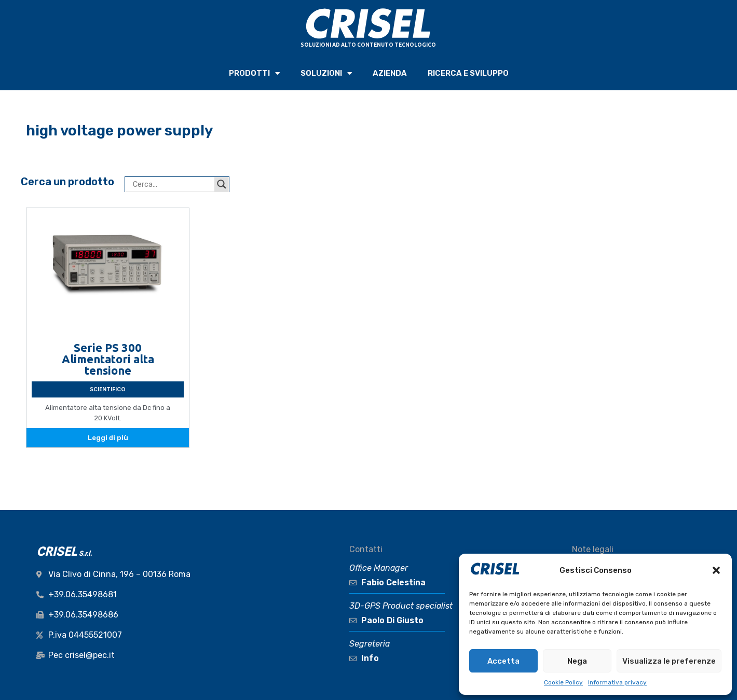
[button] (716, 570)
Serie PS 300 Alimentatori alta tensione (108, 359)
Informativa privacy (617, 682)
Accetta (503, 661)
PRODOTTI (254, 73)
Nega (577, 661)
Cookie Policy (563, 682)
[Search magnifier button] (222, 184)
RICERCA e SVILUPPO (468, 73)
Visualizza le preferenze (669, 661)
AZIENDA (390, 73)
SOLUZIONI (326, 73)
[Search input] (172, 184)
